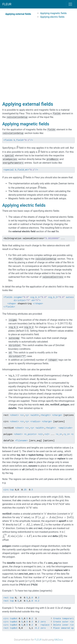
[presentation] (17, 148)
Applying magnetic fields (53, 13)
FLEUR (7, 4)
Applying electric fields (52, 17)
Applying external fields (18, 14)
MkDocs (59, 640)
